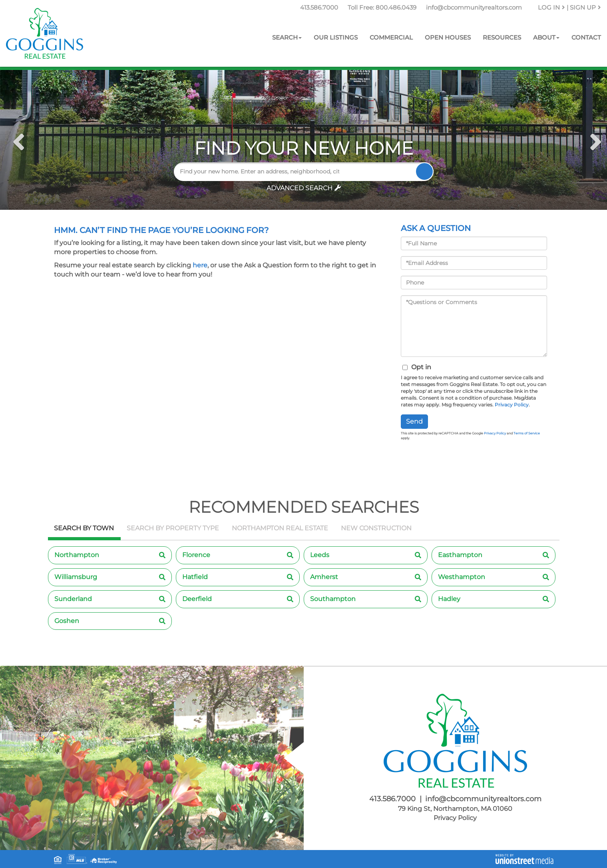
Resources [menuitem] (502, 37)
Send (414, 421)
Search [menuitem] (287, 37)
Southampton (333, 599)
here (200, 265)
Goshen (67, 621)
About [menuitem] (546, 37)
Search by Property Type (173, 528)
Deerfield (197, 599)
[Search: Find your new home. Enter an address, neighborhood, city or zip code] (260, 172)
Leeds (320, 555)
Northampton (77, 555)
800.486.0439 (396, 7)
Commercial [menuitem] (391, 37)
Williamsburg (76, 577)
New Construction (376, 528)
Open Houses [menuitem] (448, 37)
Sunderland (73, 599)
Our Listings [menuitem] (336, 37)
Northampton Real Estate (280, 528)
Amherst (324, 577)
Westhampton (462, 577)
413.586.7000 (319, 7)
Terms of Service (527, 433)
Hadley (449, 599)
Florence (196, 555)
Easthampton (460, 555)
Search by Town (84, 528)
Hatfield (195, 577)
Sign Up (585, 7)
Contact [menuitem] (586, 37)
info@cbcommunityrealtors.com (474, 7)
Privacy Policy (512, 405)
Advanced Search (300, 188)
